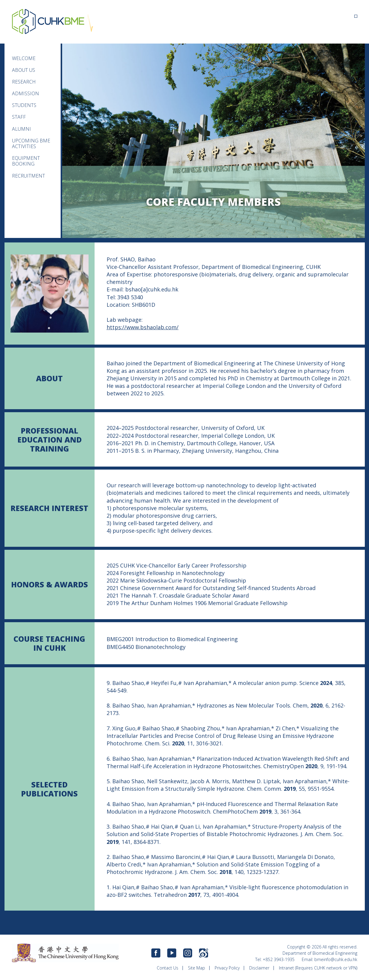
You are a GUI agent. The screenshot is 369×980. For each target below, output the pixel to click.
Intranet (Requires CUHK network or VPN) (318, 968)
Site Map (197, 968)
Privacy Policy (227, 968)
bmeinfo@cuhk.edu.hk (336, 959)
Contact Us (168, 968)
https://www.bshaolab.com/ (143, 327)
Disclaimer (259, 968)
